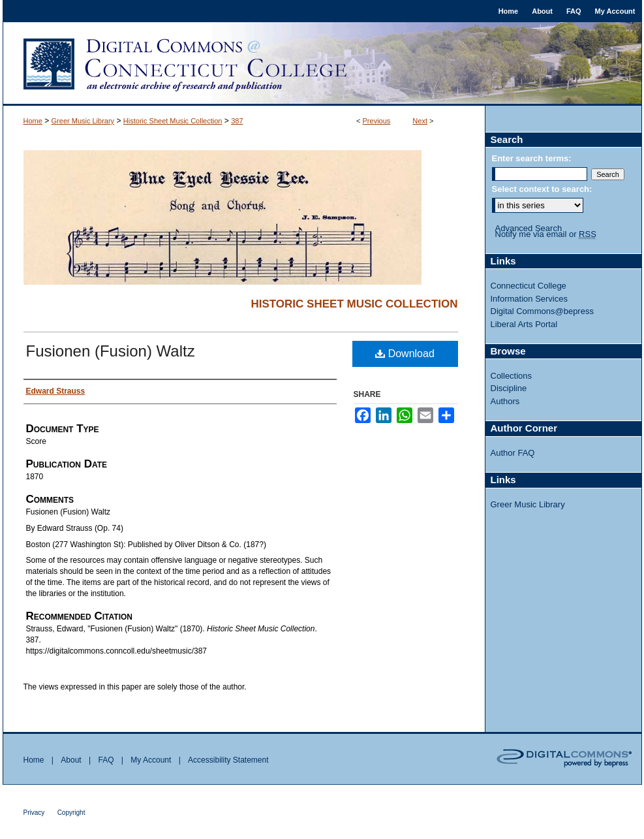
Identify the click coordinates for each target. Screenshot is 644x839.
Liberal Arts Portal (524, 324)
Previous (377, 121)
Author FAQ (513, 453)
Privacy (34, 813)
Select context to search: (542, 189)
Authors (505, 401)
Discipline (509, 388)
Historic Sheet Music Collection (173, 121)
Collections (512, 376)
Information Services (529, 299)
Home (33, 121)
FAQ (106, 760)
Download (405, 354)
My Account (151, 760)
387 (237, 121)
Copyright (71, 813)
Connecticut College (529, 286)
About (71, 760)
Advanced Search (529, 228)
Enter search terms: (532, 158)
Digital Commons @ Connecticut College (322, 64)
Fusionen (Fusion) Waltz (111, 351)
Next (420, 121)
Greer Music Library (83, 121)
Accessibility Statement (228, 760)
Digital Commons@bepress (542, 311)
